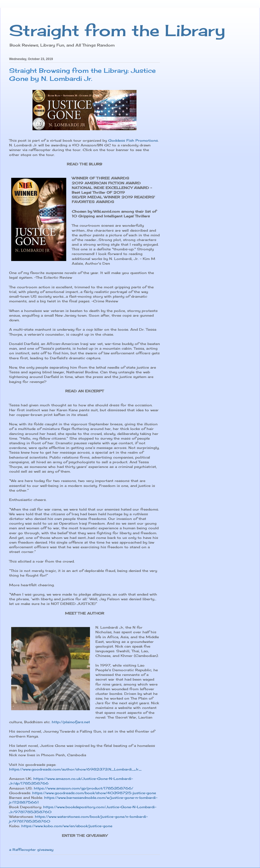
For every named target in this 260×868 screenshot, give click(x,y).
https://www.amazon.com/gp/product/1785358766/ (83, 788)
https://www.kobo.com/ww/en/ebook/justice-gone (67, 826)
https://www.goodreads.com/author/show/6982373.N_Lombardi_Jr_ (75, 769)
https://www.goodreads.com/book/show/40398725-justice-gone (94, 793)
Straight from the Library (117, 30)
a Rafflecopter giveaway (31, 850)
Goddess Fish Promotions (133, 140)
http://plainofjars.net (71, 722)
